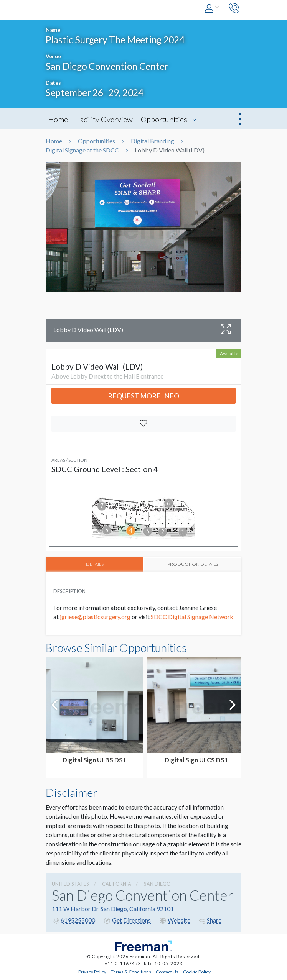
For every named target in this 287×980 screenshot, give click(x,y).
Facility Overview (104, 119)
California (117, 883)
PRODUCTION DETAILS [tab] (193, 564)
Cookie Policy (197, 971)
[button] (212, 9)
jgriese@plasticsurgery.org (95, 616)
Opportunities (164, 119)
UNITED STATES (70, 883)
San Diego (157, 883)
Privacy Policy (92, 971)
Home (58, 119)
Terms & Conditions (131, 971)
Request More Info (143, 396)
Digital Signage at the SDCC (82, 150)
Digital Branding (153, 141)
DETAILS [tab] (95, 564)
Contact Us (167, 971)
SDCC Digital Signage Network (192, 616)
